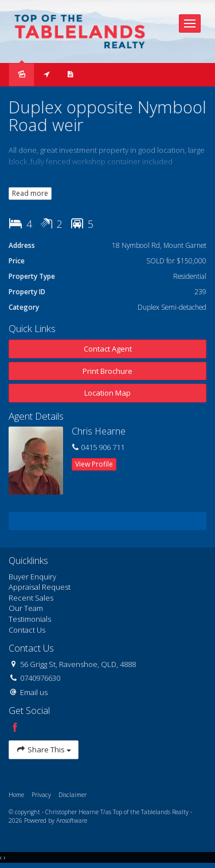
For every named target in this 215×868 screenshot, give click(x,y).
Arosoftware (72, 820)
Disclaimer (73, 795)
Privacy (41, 795)
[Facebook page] (15, 728)
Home (16, 795)
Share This (44, 750)
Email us (34, 692)
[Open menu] (190, 23)
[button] (107, 371)
